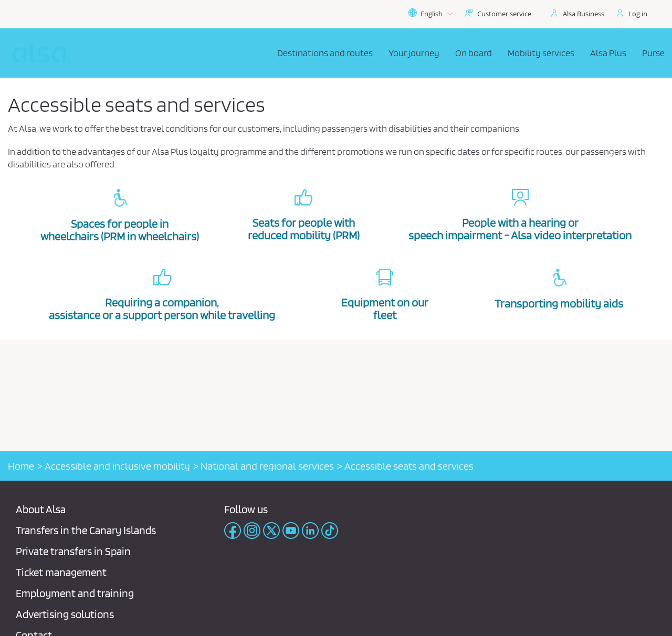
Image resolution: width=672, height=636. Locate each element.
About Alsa (41, 509)
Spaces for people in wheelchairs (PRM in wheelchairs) (120, 230)
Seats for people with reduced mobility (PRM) (304, 229)
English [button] (430, 14)
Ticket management (61, 572)
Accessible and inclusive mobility (117, 466)
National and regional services (267, 466)
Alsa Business (584, 14)
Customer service (504, 14)
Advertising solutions (65, 614)
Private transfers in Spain (73, 551)
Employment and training (75, 593)
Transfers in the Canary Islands (86, 530)
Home (21, 466)
